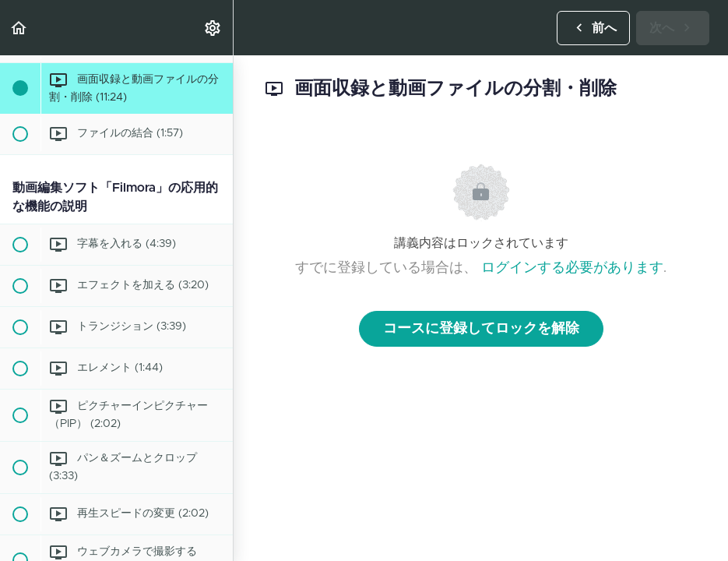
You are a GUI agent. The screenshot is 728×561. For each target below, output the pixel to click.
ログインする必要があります (572, 268)
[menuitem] (213, 28)
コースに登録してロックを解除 (481, 329)
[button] (19, 28)
